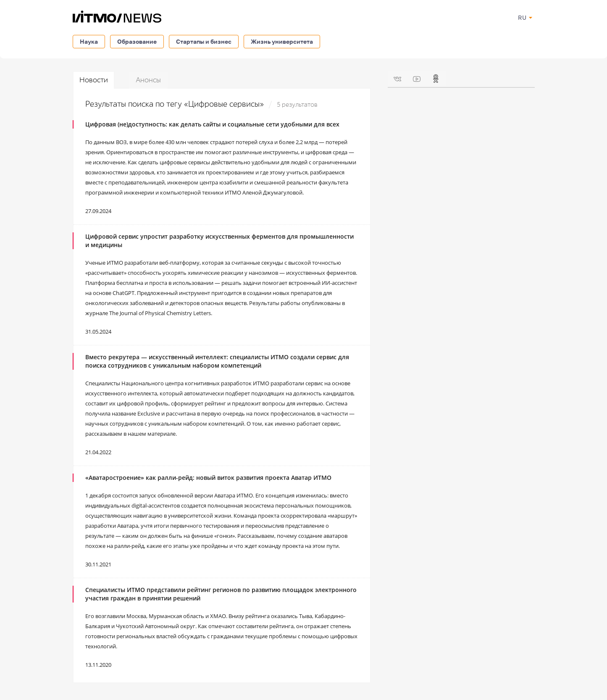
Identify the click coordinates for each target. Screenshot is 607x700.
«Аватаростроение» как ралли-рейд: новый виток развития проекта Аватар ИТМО (208, 478)
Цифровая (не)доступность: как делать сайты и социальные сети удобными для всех (212, 124)
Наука (89, 41)
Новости (94, 80)
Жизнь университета (282, 41)
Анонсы (148, 80)
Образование (137, 41)
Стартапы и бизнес (204, 41)
